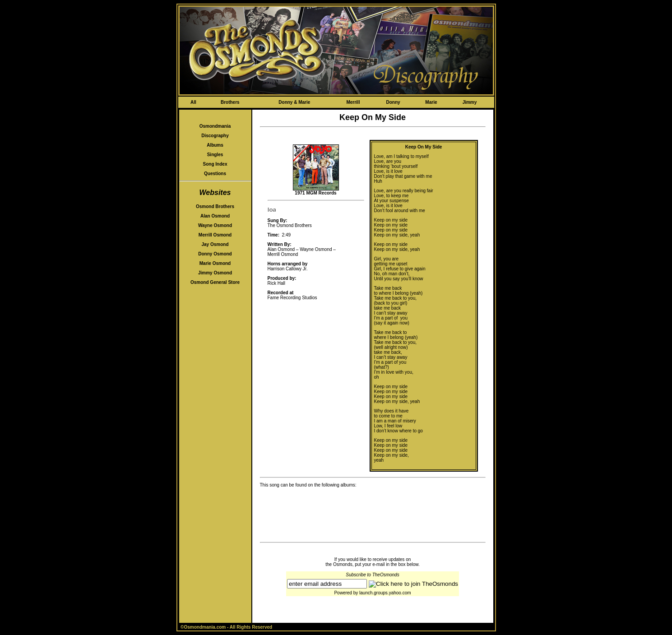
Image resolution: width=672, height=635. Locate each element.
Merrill (353, 102)
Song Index (215, 164)
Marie (431, 102)
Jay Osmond (215, 244)
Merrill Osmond (215, 235)
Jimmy (470, 102)
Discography (215, 136)
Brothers (230, 102)
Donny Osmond (215, 254)
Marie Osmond (215, 263)
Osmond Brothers (215, 206)
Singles (215, 155)
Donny (393, 102)
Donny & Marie (294, 102)
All (193, 102)
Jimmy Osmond (215, 273)
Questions (215, 174)
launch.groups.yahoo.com (385, 593)
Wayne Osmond (215, 225)
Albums (215, 145)
